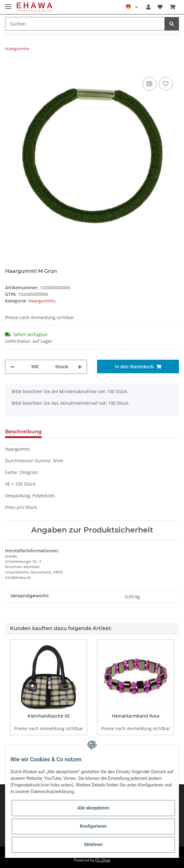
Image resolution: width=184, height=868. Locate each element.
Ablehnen (93, 844)
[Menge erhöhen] (80, 367)
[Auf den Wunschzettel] (166, 84)
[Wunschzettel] (160, 7)
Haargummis (42, 301)
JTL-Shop (103, 860)
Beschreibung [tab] (23, 432)
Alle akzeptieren (93, 808)
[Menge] (35, 367)
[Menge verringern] (12, 367)
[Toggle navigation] (8, 4)
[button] (148, 7)
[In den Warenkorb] (10, 66)
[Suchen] (85, 24)
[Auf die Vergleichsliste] (149, 84)
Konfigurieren (93, 826)
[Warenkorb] (173, 7)
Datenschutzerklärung (52, 792)
